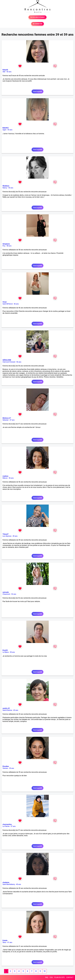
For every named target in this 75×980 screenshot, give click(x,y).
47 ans (12, 420)
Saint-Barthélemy (9, 884)
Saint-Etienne (7, 710)
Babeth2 (6, 128)
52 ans (14, 594)
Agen (4, 130)
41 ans (10, 942)
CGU (51, 977)
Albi (4, 72)
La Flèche (6, 826)
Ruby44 (5, 70)
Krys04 (5, 650)
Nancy (5, 188)
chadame (6, 882)
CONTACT (70, 977)
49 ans (15, 536)
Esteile (5, 940)
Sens (4, 942)
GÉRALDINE (7, 360)
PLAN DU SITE (60, 977)
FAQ (47, 977)
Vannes (5, 768)
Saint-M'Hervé (8, 304)
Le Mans (6, 652)
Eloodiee (6, 766)
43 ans (16, 710)
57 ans (13, 826)
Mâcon (5, 478)
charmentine (7, 824)
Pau (4, 246)
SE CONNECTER (37, 24)
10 (44, 971)
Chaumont (6, 594)
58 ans (9, 246)
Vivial (5, 302)
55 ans (10, 130)
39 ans (12, 768)
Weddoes (6, 186)
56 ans (19, 362)
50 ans (9, 72)
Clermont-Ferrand (9, 362)
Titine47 (6, 534)
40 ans (19, 884)
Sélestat (5, 420)
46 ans (16, 304)
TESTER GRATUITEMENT (37, 17)
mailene (5, 476)
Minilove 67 (7, 418)
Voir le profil (37, 91)
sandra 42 (6, 708)
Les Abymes (7, 536)
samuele (6, 592)
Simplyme (6, 244)
